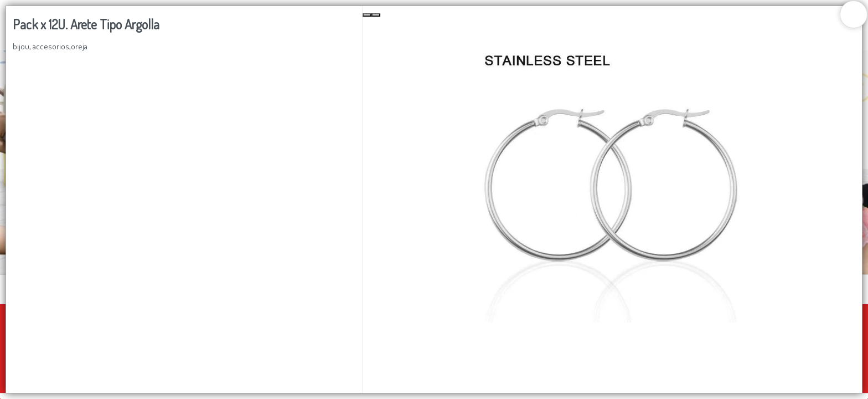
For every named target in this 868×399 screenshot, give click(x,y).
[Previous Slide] (367, 15)
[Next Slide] (376, 15)
